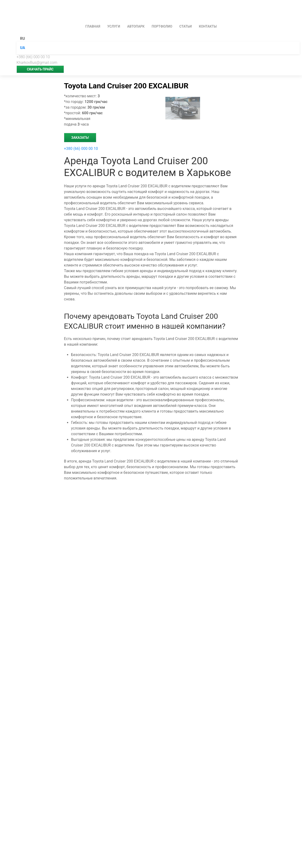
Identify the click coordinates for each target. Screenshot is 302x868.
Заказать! (80, 138)
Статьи (186, 26)
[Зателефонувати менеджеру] (91, 652)
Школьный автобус (83, 640)
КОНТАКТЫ (208, 26)
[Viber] (89, 657)
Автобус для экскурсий (86, 635)
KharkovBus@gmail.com (37, 63)
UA (23, 48)
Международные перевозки (91, 584)
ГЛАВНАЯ (93, 26)
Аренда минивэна (82, 561)
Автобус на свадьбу (83, 629)
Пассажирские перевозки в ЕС (93, 567)
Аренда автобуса (81, 555)
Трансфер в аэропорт (85, 623)
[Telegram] (93, 663)
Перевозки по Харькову (87, 601)
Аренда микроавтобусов (88, 606)
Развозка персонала (84, 646)
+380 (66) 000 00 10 (33, 57)
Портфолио (162, 26)
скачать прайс (40, 69)
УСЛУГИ (114, 26)
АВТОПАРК (136, 26)
